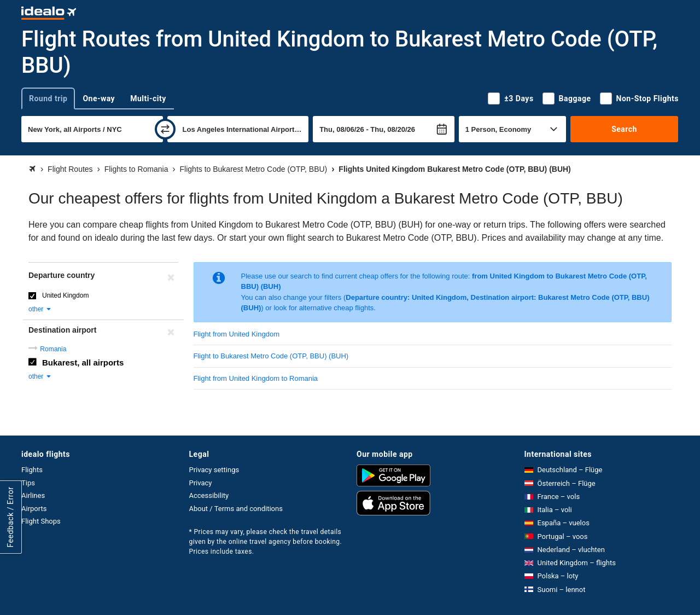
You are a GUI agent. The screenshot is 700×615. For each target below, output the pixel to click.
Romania (53, 349)
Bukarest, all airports (83, 362)
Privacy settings (214, 470)
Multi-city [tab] (148, 98)
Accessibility (209, 495)
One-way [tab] (99, 98)
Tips (28, 483)
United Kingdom (65, 295)
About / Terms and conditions (236, 509)
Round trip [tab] (48, 98)
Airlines (33, 495)
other (40, 309)
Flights (32, 470)
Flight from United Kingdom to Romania (256, 378)
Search (624, 129)
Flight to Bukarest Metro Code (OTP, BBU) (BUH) (271, 356)
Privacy (201, 483)
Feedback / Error (10, 517)
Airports (34, 509)
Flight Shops (41, 521)
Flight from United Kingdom (237, 334)
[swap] (165, 129)
